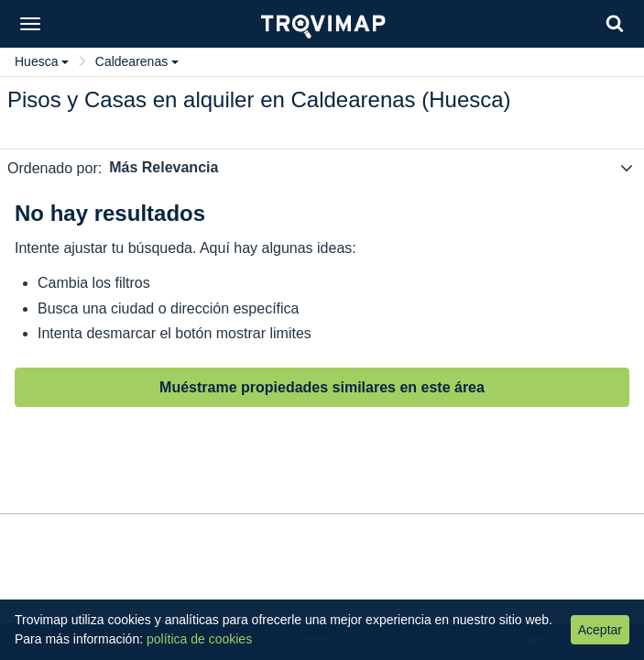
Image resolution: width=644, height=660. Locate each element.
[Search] (615, 23)
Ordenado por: (55, 168)
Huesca (42, 61)
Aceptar (600, 630)
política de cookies (199, 639)
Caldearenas (137, 61)
